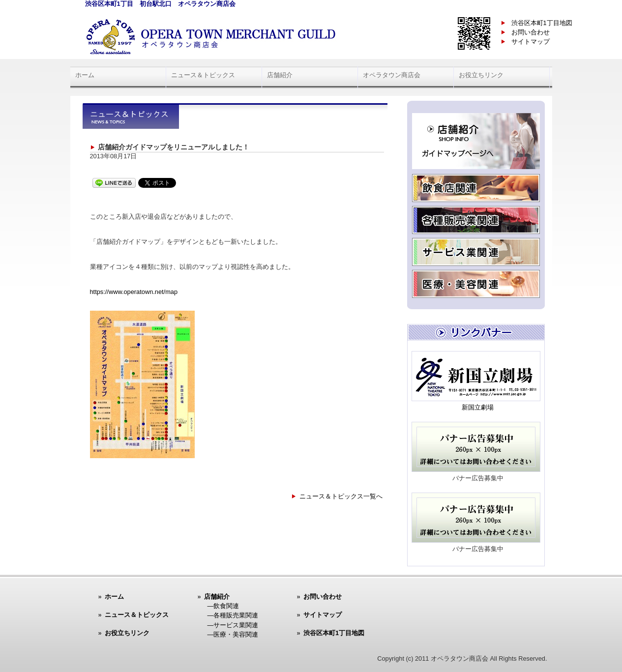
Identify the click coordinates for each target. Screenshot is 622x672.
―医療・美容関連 (233, 634)
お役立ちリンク (481, 75)
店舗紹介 (280, 75)
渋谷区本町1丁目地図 (542, 23)
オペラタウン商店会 (392, 75)
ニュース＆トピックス (203, 75)
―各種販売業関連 (233, 615)
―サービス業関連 (233, 625)
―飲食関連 (223, 606)
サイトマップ (531, 42)
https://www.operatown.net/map (134, 292)
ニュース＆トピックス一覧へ (341, 496)
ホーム (85, 75)
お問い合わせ (531, 32)
